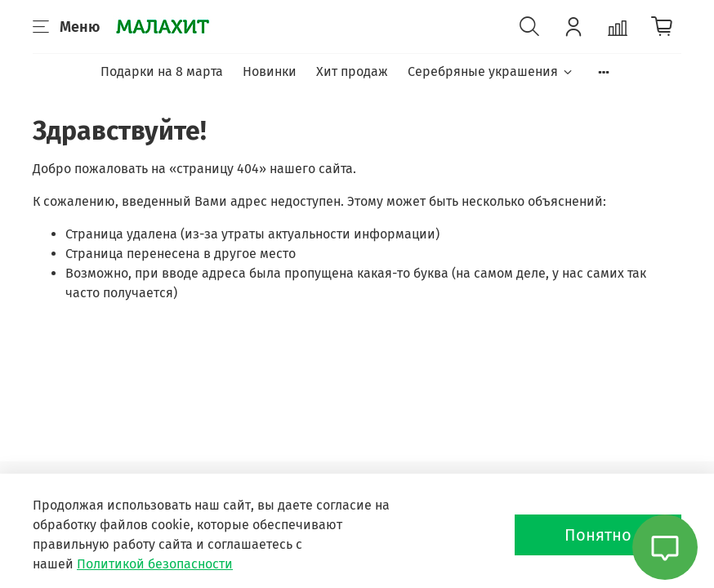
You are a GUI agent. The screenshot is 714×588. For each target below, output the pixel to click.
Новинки (270, 71)
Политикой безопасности (155, 564)
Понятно (598, 535)
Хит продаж (352, 71)
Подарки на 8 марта (162, 71)
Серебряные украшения (491, 71)
